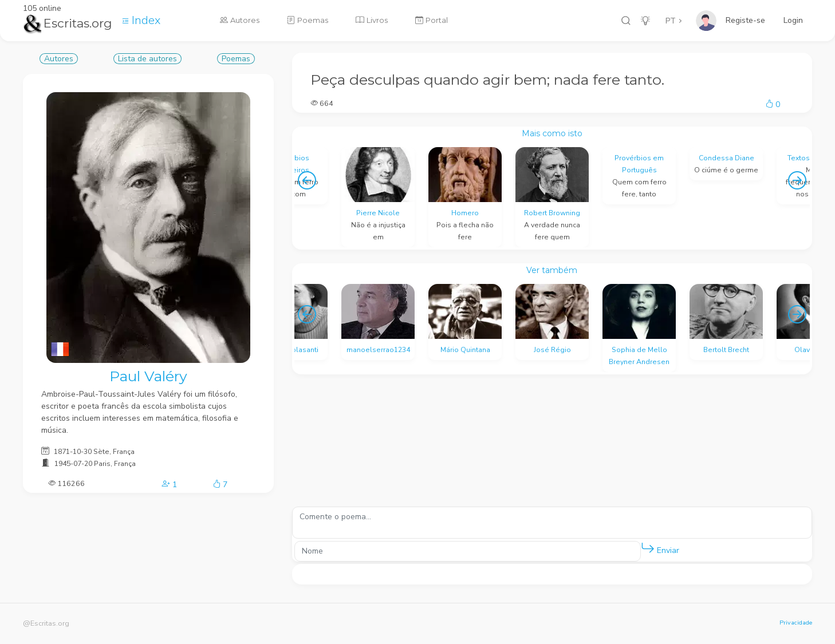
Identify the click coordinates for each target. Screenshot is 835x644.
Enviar (660, 548)
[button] (648, 548)
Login (793, 20)
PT (671, 21)
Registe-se (745, 20)
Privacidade (796, 623)
